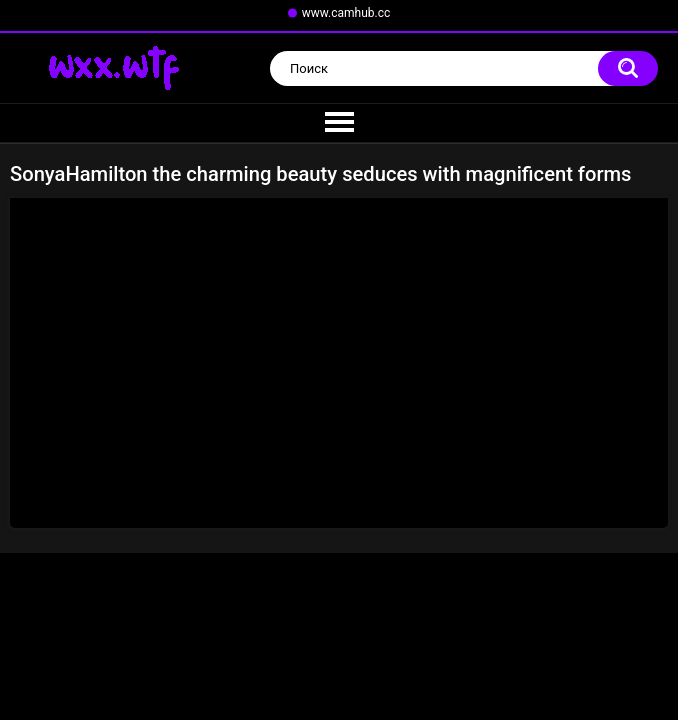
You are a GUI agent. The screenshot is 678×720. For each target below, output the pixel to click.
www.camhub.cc (346, 13)
